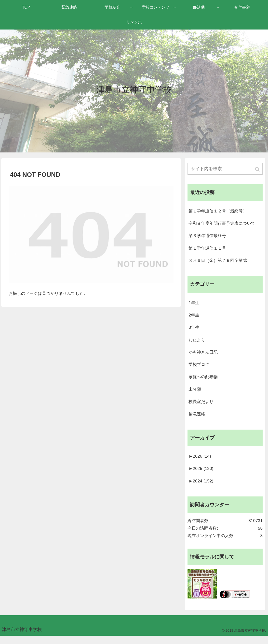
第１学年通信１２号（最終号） (219, 211)
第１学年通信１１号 (208, 249)
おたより (197, 343)
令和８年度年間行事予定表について (224, 224)
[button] (258, 170)
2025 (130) (201, 475)
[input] (225, 169)
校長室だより (202, 406)
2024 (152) (201, 487)
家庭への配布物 (204, 381)
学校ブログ (200, 368)
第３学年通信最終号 (208, 237)
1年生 (194, 305)
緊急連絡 (197, 419)
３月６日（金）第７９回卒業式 (219, 262)
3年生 (194, 330)
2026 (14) (200, 462)
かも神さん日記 (204, 356)
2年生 (194, 318)
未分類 (195, 394)
